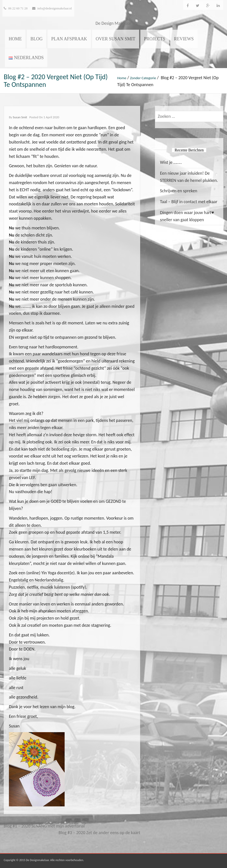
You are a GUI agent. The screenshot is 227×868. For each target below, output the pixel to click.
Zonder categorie (143, 78)
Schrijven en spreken (178, 191)
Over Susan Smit (116, 39)
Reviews (184, 39)
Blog (37, 39)
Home (15, 39)
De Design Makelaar (114, 23)
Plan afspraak (69, 39)
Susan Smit (20, 117)
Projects (155, 39)
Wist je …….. (171, 162)
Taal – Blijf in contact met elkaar (189, 202)
